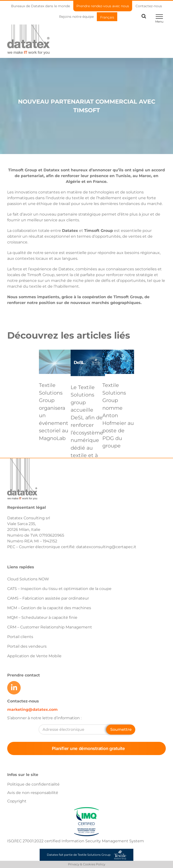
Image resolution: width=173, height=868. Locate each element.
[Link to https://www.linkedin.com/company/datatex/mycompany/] (14, 688)
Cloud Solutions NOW (28, 579)
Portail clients (20, 637)
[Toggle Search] (144, 16)
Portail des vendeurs (27, 646)
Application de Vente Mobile (34, 656)
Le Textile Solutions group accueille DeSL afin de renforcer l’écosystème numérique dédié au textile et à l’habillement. (88, 425)
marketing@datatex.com (32, 710)
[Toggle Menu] (159, 17)
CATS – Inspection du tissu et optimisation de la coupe (59, 589)
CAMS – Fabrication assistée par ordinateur (48, 598)
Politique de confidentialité (33, 784)
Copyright (17, 801)
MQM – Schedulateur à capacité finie (42, 617)
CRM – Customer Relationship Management (50, 627)
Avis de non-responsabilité (33, 793)
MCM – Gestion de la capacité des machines (49, 608)
